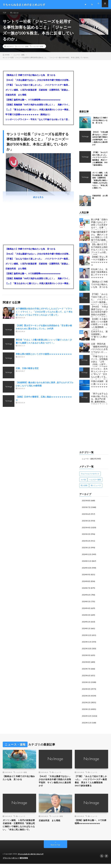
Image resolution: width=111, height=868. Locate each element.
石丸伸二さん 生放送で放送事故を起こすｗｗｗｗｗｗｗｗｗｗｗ (99, 275)
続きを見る (38, 199)
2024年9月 (86, 575)
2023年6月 (86, 675)
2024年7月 (86, 589)
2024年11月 (87, 562)
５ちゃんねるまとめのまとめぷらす (32, 858)
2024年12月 (87, 556)
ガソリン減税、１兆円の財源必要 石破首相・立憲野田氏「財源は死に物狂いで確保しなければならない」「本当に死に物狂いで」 (38, 92)
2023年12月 (87, 635)
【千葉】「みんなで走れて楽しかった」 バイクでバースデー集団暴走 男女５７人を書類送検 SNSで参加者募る (38, 87)
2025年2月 (86, 542)
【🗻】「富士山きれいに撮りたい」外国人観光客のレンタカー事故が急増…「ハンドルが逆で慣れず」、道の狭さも (38, 112)
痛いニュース (57, 770)
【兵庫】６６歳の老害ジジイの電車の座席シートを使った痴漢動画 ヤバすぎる (99, 326)
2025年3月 (86, 536)
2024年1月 (86, 628)
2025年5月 (86, 523)
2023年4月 (86, 688)
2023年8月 (86, 661)
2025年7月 (86, 509)
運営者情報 (25, 862)
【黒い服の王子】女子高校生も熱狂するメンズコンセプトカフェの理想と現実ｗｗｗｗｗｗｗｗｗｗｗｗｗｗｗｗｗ (99, 251)
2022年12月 (87, 714)
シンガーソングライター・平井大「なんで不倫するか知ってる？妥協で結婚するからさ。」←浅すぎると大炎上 (38, 122)
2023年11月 (87, 642)
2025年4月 (86, 529)
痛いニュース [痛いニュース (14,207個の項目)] (96, 488)
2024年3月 (86, 615)
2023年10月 (87, 648)
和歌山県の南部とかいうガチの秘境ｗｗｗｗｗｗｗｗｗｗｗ (44, 356)
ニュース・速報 (23, 49)
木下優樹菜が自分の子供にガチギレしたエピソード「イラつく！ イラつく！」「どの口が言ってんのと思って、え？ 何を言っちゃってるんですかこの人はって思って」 (44, 314)
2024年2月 (86, 622)
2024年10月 (87, 569)
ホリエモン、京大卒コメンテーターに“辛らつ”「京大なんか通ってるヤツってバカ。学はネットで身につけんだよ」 (99, 376)
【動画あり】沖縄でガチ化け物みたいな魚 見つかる (30, 77)
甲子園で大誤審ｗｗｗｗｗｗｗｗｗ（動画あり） (28, 117)
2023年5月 (86, 681)
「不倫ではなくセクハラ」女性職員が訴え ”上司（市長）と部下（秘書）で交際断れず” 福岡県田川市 (99, 363)
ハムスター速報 (38, 49)
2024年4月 (86, 608)
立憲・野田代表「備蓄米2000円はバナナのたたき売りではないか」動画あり (100, 351)
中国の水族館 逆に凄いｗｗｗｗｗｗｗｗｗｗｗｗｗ (99, 386)
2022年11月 (87, 721)
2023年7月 (86, 668)
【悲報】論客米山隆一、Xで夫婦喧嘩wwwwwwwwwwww (33, 102)
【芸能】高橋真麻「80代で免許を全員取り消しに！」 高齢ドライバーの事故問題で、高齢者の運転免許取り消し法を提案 (38, 107)
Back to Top (55, 849)
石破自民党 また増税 (16, 97)
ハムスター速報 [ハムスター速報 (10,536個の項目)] (95, 482)
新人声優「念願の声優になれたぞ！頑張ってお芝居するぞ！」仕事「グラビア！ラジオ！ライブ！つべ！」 (99, 226)
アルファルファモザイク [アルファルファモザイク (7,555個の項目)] (90, 476)
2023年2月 (86, 701)
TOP (5, 13)
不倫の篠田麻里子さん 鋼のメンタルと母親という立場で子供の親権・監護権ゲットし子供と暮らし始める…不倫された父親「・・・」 (99, 239)
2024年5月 (86, 602)
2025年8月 (86, 503)
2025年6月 (86, 516)
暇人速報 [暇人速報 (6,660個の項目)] (84, 488)
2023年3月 (86, 694)
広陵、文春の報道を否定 (27, 370)
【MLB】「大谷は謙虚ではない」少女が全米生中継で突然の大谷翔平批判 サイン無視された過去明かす (38, 82)
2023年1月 (86, 708)
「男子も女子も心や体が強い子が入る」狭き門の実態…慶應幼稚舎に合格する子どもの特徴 (99, 401)
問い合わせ (15, 13)
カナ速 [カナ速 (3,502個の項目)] (83, 482)
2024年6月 (86, 595)
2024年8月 (86, 582)
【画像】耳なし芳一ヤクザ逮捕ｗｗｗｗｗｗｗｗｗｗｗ (99, 263)
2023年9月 (86, 655)
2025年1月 (86, 549)
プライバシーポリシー (12, 862)
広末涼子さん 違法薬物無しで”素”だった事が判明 (99, 338)
